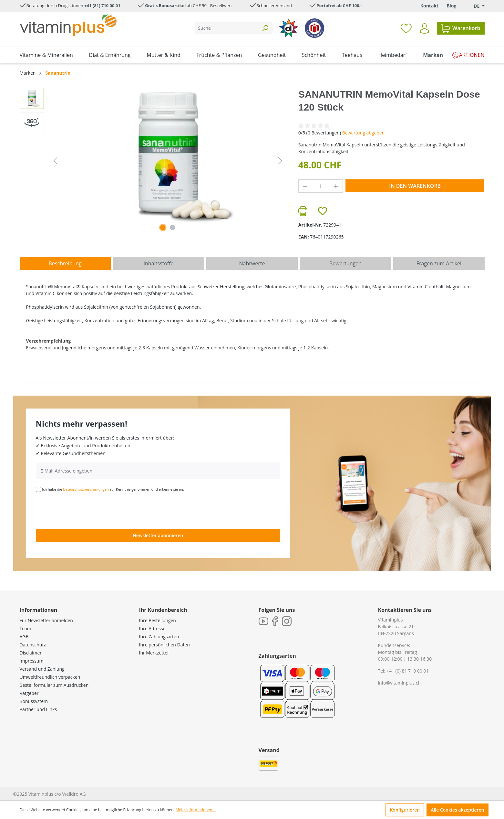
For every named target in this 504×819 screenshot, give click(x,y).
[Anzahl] (320, 186)
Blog (451, 6)
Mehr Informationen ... (196, 810)
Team (26, 628)
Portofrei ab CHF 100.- (339, 5)
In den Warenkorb (415, 186)
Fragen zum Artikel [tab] (439, 263)
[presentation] (85, 510)
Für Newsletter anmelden (46, 620)
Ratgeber (29, 693)
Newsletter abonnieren (158, 535)
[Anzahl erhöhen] (336, 186)
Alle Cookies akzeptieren (457, 810)
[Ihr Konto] (424, 28)
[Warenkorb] (461, 28)
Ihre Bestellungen (158, 620)
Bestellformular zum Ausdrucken (54, 685)
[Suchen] (265, 28)
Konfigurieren (405, 810)
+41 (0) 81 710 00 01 (408, 671)
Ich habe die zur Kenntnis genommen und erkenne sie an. (113, 489)
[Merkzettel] (406, 28)
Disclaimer (31, 653)
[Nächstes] (280, 161)
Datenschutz (33, 645)
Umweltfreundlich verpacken (50, 677)
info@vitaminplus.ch (400, 683)
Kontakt (429, 6)
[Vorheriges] (55, 161)
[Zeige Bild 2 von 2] (172, 228)
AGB (24, 637)
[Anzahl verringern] (305, 186)
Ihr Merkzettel (154, 653)
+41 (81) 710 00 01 (102, 5)
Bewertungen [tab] (345, 263)
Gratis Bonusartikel (165, 5)
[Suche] (226, 28)
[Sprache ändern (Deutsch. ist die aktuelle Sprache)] (474, 6)
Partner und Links (38, 709)
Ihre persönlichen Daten (165, 645)
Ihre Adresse (152, 628)
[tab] (65, 263)
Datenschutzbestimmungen (86, 489)
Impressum (32, 661)
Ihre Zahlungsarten (159, 637)
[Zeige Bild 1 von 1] (163, 228)
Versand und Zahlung (42, 669)
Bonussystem (34, 701)
